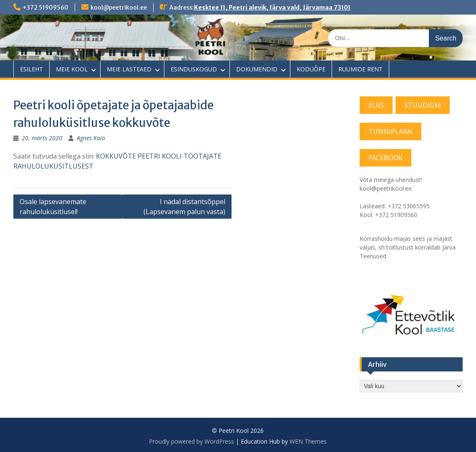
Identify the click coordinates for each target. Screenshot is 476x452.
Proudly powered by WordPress (191, 441)
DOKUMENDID (257, 69)
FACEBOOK (385, 158)
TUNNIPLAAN (390, 131)
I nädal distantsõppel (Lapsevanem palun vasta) (184, 207)
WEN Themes (308, 441)
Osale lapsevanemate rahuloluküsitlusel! (53, 207)
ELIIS (376, 105)
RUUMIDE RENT (360, 69)
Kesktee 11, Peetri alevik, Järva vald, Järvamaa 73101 (272, 8)
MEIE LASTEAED (129, 69)
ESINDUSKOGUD (194, 69)
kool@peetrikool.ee (119, 8)
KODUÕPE (311, 69)
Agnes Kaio (91, 138)
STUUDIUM (423, 105)
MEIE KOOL (72, 69)
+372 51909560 (45, 8)
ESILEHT (31, 69)
